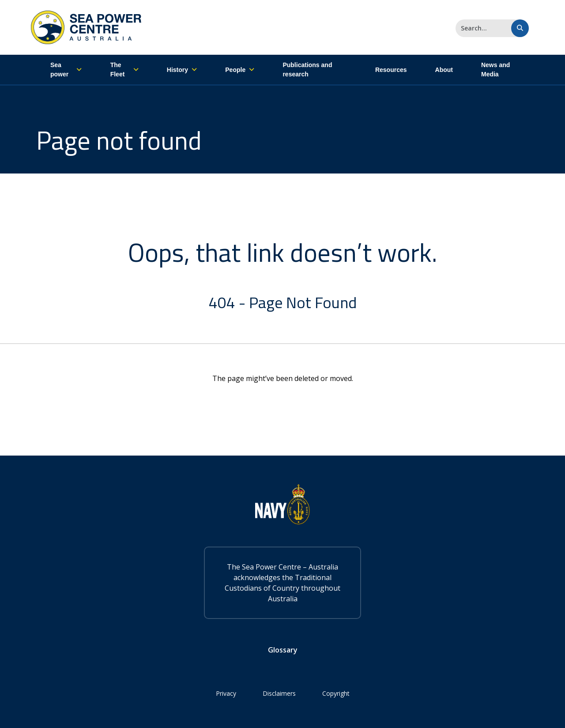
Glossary (283, 650)
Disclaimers (279, 693)
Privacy (226, 693)
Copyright (336, 693)
